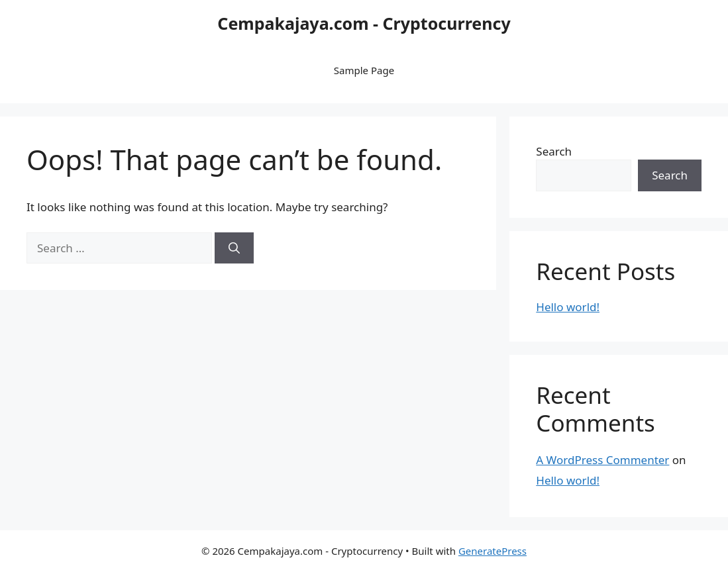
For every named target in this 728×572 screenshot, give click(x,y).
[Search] (234, 248)
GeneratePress (493, 551)
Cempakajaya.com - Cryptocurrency (364, 23)
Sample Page (364, 70)
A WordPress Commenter (602, 460)
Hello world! (568, 307)
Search (554, 151)
